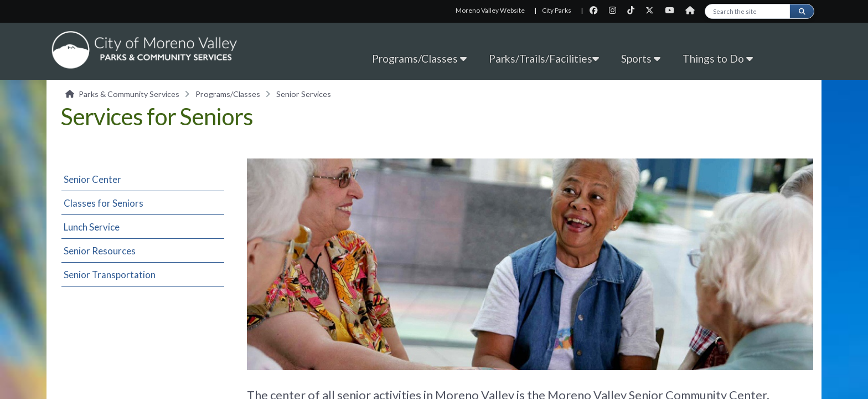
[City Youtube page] (673, 10)
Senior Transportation (110, 275)
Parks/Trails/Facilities (544, 58)
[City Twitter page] (653, 10)
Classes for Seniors (104, 203)
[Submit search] (802, 11)
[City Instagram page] (616, 10)
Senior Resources (100, 251)
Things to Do (718, 58)
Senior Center (92, 179)
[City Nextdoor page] (693, 10)
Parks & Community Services (129, 94)
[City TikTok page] (634, 10)
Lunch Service (92, 227)
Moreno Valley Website (490, 10)
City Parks (557, 10)
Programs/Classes (419, 58)
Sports (641, 58)
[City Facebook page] (597, 10)
